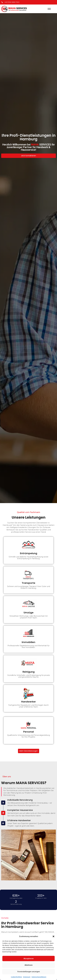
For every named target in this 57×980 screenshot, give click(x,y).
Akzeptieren (29, 959)
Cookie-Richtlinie (16, 977)
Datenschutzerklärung (39, 977)
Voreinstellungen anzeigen (29, 972)
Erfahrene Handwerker (19, 820)
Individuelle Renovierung (20, 800)
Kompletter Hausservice (20, 810)
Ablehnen (29, 965)
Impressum (27, 977)
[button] (53, 936)
